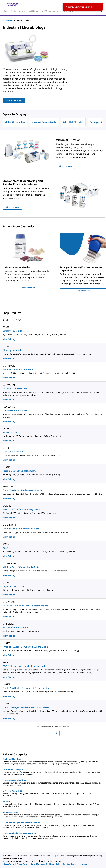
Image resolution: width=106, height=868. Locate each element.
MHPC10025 (9, 624)
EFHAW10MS (9, 602)
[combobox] (53, 11)
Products (8, 20)
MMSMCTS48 (9, 525)
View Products (29, 288)
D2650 (6, 327)
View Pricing (9, 339)
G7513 (6, 448)
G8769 (6, 583)
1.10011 (6, 467)
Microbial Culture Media (44, 122)
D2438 (6, 347)
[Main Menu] (4, 5)
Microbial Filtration (73, 122)
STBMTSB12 (8, 486)
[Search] (101, 11)
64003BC (7, 506)
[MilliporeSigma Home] (13, 5)
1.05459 (6, 684)
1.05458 (6, 643)
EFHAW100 (8, 662)
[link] (8, 864)
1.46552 (6, 704)
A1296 (6, 544)
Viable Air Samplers (15, 122)
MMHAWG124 (10, 366)
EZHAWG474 (9, 385)
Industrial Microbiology (22, 20)
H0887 (6, 429)
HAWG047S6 (9, 407)
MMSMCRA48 (9, 563)
